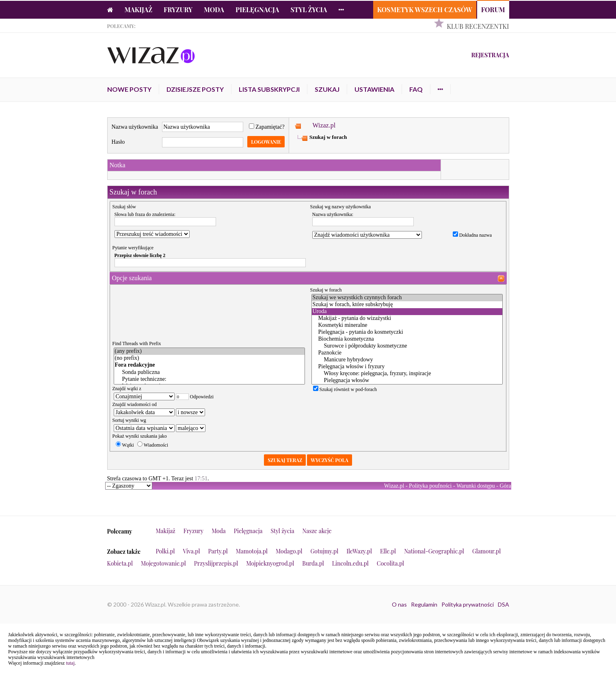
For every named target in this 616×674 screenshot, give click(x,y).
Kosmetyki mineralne (407, 325)
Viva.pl (192, 551)
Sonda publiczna (209, 373)
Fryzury (178, 10)
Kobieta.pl (120, 563)
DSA (504, 604)
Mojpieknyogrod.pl (270, 563)
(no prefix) (209, 358)
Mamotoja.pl (252, 551)
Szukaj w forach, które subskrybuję (407, 305)
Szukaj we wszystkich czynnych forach (407, 298)
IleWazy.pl (359, 551)
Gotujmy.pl (324, 551)
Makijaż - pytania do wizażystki (407, 319)
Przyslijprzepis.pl (216, 563)
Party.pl (218, 551)
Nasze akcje (317, 531)
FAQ (416, 89)
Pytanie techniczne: (209, 379)
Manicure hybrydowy (407, 360)
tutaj (70, 663)
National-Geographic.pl (434, 551)
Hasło (118, 142)
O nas (399, 604)
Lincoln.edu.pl (350, 563)
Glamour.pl (486, 551)
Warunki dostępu (476, 486)
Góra (506, 486)
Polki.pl (165, 551)
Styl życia (309, 10)
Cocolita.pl (390, 563)
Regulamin (424, 604)
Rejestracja (490, 55)
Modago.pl (289, 551)
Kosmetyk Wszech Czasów (425, 10)
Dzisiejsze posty (195, 89)
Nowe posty (129, 89)
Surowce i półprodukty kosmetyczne (407, 346)
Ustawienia (374, 89)
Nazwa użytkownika (135, 127)
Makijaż (139, 10)
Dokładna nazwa (472, 235)
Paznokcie (407, 353)
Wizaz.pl (324, 125)
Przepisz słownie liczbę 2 (140, 255)
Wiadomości (153, 445)
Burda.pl (313, 563)
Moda (214, 10)
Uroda (407, 312)
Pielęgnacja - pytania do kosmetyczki (407, 332)
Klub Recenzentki (478, 26)
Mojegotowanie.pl (163, 563)
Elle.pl (388, 551)
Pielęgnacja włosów (407, 381)
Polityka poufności (430, 486)
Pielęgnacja (257, 10)
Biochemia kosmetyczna (407, 339)
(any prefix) (209, 351)
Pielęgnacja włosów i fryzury (407, 367)
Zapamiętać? (267, 127)
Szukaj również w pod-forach (345, 389)
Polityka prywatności (468, 604)
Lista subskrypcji (269, 89)
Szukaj (327, 89)
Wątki (125, 445)
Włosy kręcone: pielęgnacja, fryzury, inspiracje (407, 374)
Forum (493, 10)
